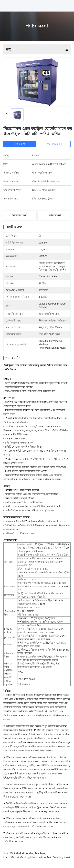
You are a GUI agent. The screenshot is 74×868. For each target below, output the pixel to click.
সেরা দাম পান (20, 144)
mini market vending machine (28, 853)
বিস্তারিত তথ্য (20, 215)
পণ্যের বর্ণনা (54, 215)
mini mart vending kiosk (56, 857)
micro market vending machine (22, 857)
